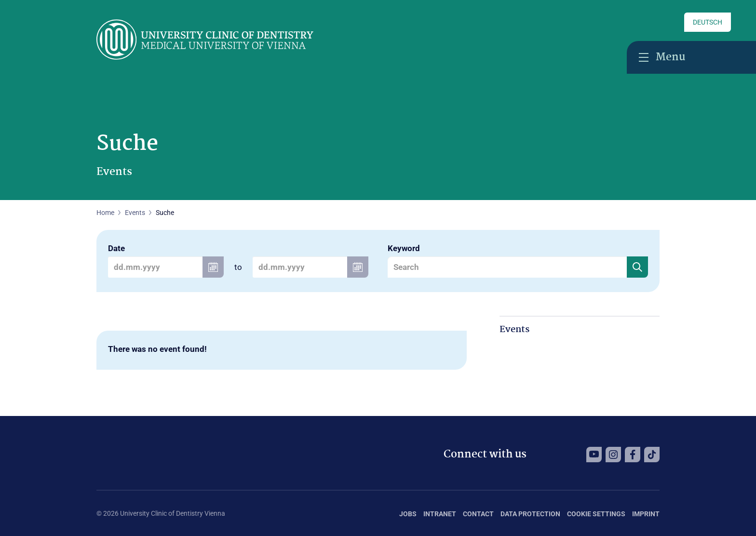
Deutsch (708, 22)
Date (116, 248)
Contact (478, 514)
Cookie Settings (596, 514)
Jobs (408, 514)
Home (105, 213)
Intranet (440, 514)
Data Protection (530, 514)
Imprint (646, 514)
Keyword (404, 248)
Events (135, 213)
